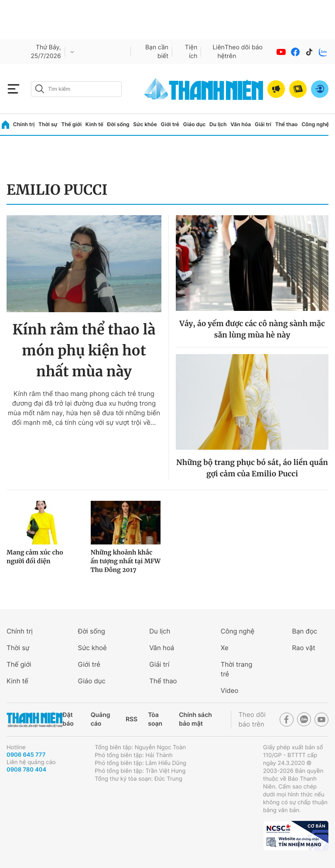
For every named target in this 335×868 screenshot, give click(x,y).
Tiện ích (191, 52)
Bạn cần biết (157, 52)
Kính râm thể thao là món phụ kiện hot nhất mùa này (84, 351)
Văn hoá (162, 648)
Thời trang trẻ (237, 669)
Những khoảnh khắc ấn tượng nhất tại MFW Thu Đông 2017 (126, 561)
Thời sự (48, 124)
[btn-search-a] (40, 89)
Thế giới (71, 124)
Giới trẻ (170, 124)
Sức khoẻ (92, 648)
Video (230, 691)
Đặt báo (68, 719)
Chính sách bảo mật (195, 719)
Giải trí (263, 124)
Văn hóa (241, 124)
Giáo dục (195, 124)
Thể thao (287, 124)
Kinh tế (94, 124)
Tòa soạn (155, 719)
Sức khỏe (145, 124)
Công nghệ (315, 124)
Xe (225, 648)
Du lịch (218, 124)
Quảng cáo (101, 719)
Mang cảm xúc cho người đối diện (35, 557)
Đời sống (118, 124)
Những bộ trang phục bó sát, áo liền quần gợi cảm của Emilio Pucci (252, 468)
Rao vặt (303, 648)
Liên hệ (219, 52)
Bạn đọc (304, 631)
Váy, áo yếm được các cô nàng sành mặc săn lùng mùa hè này (252, 329)
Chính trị (24, 124)
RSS (132, 719)
